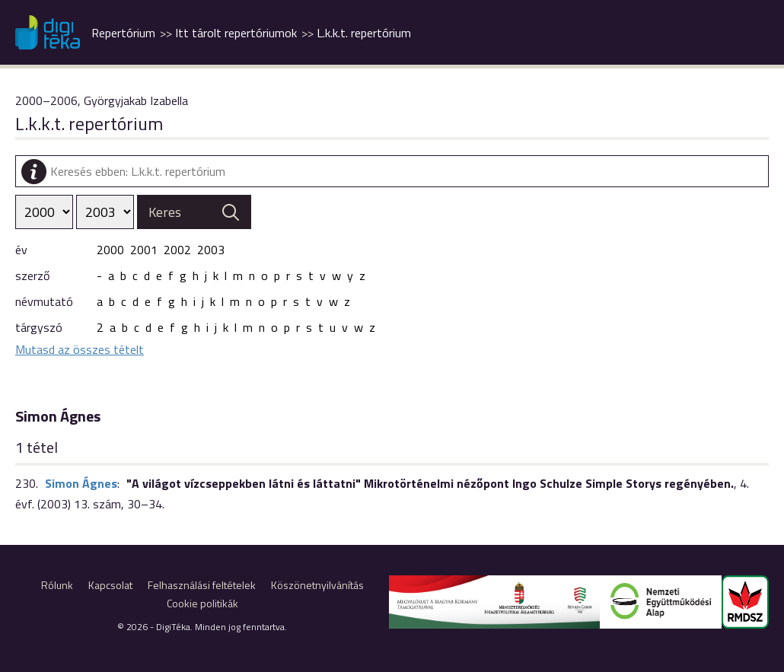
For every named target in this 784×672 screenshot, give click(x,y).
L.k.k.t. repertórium (364, 33)
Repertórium (123, 33)
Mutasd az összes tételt (80, 349)
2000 (110, 250)
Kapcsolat (110, 585)
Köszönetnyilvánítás (317, 585)
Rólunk (57, 585)
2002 (177, 250)
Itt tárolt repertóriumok (236, 33)
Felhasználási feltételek (202, 585)
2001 (144, 250)
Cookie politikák (202, 603)
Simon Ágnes (81, 483)
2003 (211, 250)
